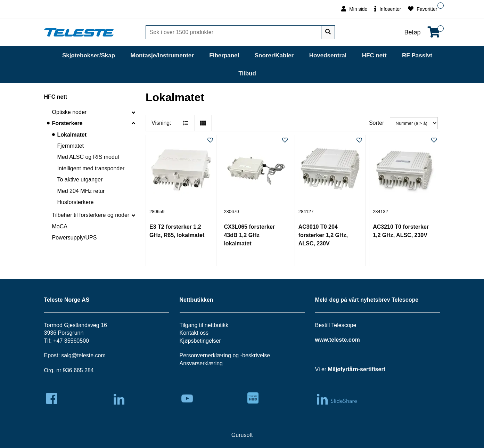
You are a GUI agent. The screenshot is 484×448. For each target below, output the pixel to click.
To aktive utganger (80, 180)
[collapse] (133, 112)
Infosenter (388, 9)
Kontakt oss (194, 333)
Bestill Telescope (336, 325)
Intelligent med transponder (91, 168)
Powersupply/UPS (75, 238)
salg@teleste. (78, 355)
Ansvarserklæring (201, 363)
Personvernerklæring (206, 355)
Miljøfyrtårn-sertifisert (357, 369)
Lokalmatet (72, 135)
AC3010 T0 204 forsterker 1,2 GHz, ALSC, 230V (323, 235)
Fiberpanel (224, 55)
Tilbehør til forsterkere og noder (91, 215)
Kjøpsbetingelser (200, 341)
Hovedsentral (328, 55)
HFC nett (374, 55)
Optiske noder (69, 112)
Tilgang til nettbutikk (204, 325)
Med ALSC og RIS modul (88, 157)
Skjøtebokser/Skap (89, 55)
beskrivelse (256, 355)
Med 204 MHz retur (81, 191)
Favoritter (423, 9)
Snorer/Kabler (274, 55)
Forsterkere (67, 123)
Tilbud (247, 74)
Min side (354, 9)
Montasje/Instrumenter (162, 55)
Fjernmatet (71, 146)
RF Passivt (417, 55)
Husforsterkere (76, 202)
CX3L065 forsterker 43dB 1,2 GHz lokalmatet (249, 235)
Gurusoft (242, 435)
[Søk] (234, 32)
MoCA (60, 226)
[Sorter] (414, 123)
